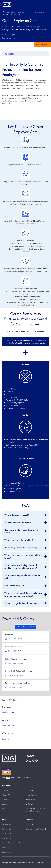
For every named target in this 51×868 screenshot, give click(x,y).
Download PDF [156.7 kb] (16, 651)
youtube (30, 761)
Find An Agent (7, 38)
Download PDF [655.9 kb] (16, 639)
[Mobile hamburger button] (46, 4)
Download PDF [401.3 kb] (16, 675)
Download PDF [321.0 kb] (15, 687)
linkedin (37, 761)
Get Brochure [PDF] (9, 35)
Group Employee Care (20, 21)
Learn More (6, 712)
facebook (27, 761)
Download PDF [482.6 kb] (16, 663)
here (9, 778)
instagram (33, 761)
